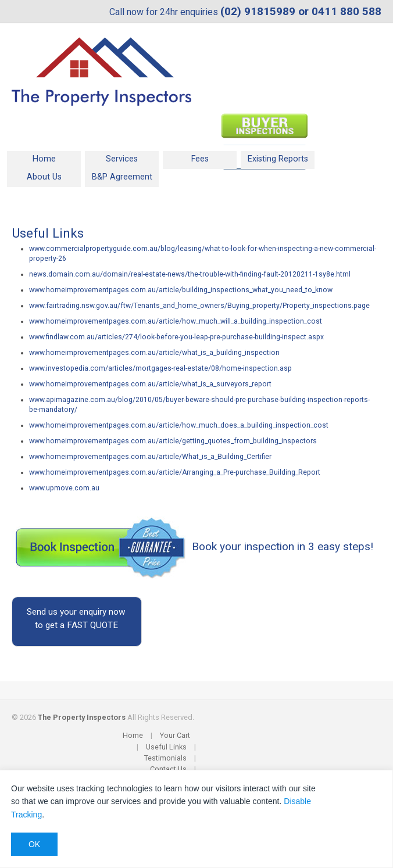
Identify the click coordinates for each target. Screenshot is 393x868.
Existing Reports (278, 159)
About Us (44, 177)
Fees (200, 159)
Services (122, 159)
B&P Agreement (122, 177)
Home (44, 159)
